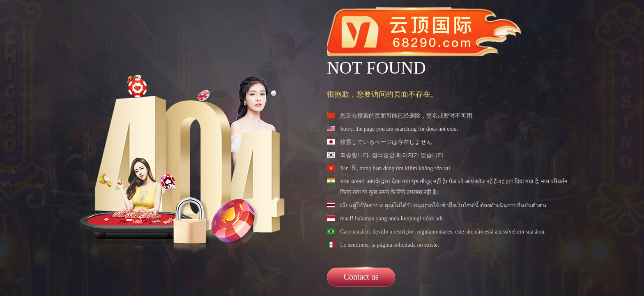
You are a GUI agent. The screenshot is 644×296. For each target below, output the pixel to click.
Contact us (361, 277)
